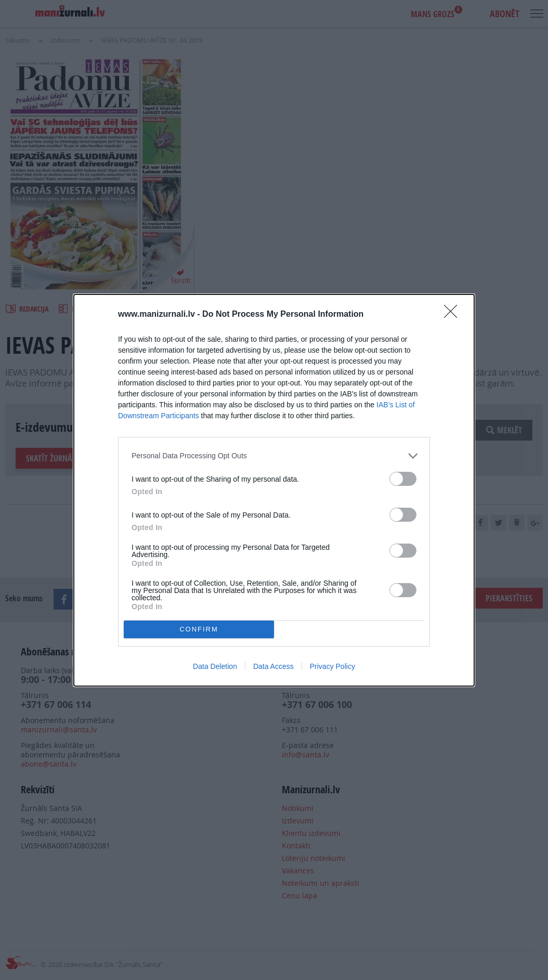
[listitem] (274, 456)
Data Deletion (215, 666)
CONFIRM (199, 629)
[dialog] (274, 490)
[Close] (454, 315)
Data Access (273, 666)
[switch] (403, 479)
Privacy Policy (332, 666)
